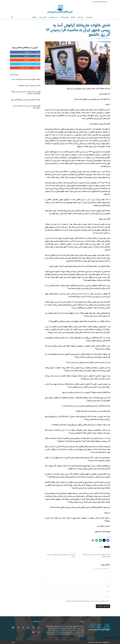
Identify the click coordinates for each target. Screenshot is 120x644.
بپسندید (37, 52)
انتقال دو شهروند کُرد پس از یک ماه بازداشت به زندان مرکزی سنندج (27, 107)
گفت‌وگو (73, 17)
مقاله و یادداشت (64, 17)
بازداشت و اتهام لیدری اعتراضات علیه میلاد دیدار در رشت (26, 79)
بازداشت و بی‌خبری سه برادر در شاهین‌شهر (29, 86)
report (101, 547)
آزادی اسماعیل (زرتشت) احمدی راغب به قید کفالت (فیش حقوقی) (96, 556)
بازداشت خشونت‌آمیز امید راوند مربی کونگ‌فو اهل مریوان (26, 100)
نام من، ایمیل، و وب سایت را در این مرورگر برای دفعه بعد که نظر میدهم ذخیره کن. (87, 601)
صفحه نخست (89, 17)
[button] (12, 18)
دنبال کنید (37, 56)
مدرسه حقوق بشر (53, 17)
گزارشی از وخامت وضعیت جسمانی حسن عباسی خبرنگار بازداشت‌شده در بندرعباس (26, 93)
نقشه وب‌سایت (42, 17)
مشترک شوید (36, 68)
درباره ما (13, 642)
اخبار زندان (80, 17)
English (34, 17)
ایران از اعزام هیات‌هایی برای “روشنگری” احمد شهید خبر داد (61, 556)
